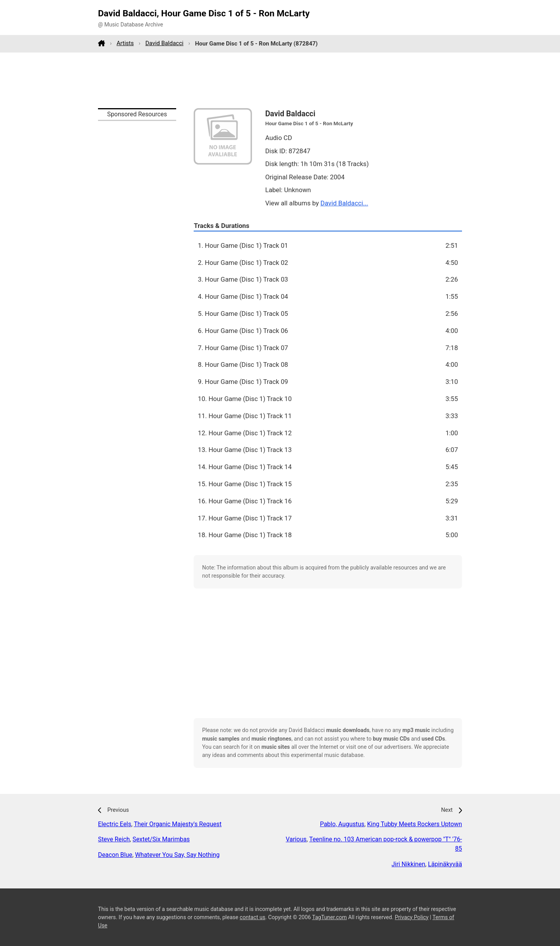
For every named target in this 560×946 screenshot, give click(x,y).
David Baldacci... (344, 203)
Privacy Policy (412, 917)
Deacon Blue (115, 855)
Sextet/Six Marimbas (161, 839)
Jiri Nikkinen (409, 864)
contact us (252, 917)
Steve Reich (114, 839)
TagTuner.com (330, 917)
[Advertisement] (280, 80)
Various (296, 839)
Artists (125, 43)
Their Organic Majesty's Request (178, 824)
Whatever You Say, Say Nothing (177, 855)
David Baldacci (164, 43)
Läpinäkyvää (445, 864)
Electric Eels (115, 824)
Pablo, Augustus (342, 824)
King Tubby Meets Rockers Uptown (415, 824)
